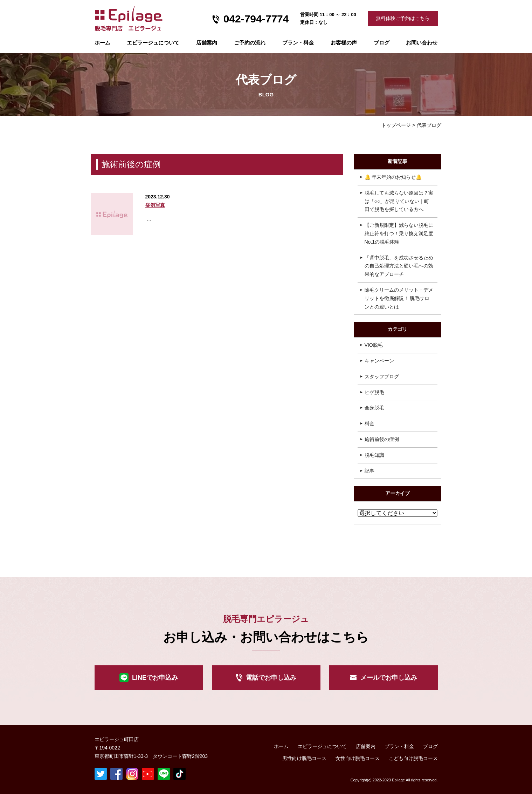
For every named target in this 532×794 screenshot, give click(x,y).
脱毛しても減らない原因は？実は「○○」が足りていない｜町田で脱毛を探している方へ (399, 201)
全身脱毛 (374, 408)
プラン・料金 (399, 747)
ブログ (382, 43)
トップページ (396, 125)
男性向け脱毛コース (304, 758)
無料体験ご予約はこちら (403, 18)
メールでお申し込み (389, 678)
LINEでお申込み (155, 678)
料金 (369, 423)
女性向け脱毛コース (358, 758)
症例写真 (155, 205)
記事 (369, 471)
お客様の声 (344, 43)
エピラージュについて (153, 43)
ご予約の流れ (250, 43)
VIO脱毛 (374, 345)
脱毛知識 (374, 455)
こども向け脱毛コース (413, 758)
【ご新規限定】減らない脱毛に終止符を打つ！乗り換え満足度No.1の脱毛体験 (399, 233)
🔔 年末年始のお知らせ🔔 (393, 177)
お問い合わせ (422, 43)
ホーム (102, 43)
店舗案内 (207, 43)
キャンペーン (379, 361)
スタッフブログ (382, 376)
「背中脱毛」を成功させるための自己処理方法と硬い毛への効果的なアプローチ (399, 266)
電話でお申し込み (271, 678)
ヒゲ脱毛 (374, 392)
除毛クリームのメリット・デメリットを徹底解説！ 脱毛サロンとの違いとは (399, 298)
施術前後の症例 (382, 439)
